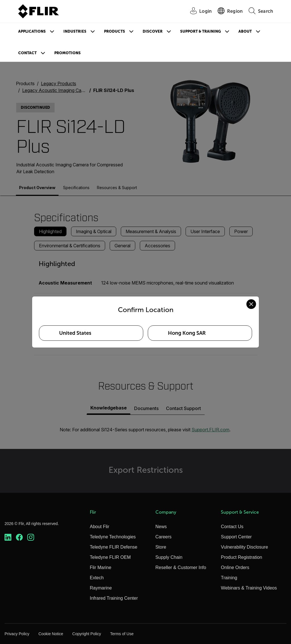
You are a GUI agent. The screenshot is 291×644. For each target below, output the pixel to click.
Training (229, 578)
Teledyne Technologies (113, 537)
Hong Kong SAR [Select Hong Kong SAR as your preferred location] (187, 333)
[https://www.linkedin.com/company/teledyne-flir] (8, 537)
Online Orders (235, 567)
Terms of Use (122, 634)
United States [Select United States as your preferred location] (75, 333)
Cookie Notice (51, 634)
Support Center (236, 537)
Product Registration (241, 557)
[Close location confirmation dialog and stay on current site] (251, 304)
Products (115, 31)
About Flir (99, 527)
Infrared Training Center (114, 598)
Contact (27, 53)
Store (161, 547)
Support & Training (200, 31)
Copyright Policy (87, 634)
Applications (32, 31)
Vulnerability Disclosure (244, 547)
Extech (97, 578)
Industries (75, 31)
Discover (153, 31)
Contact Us (232, 527)
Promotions (67, 53)
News (161, 527)
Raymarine (101, 588)
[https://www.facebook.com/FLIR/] (19, 537)
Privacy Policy (17, 634)
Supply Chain (169, 557)
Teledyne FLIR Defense (114, 547)
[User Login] (198, 11)
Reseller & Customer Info (181, 567)
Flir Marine (101, 567)
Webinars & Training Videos (249, 588)
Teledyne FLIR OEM (110, 557)
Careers (164, 537)
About (245, 31)
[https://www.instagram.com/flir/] (31, 537)
